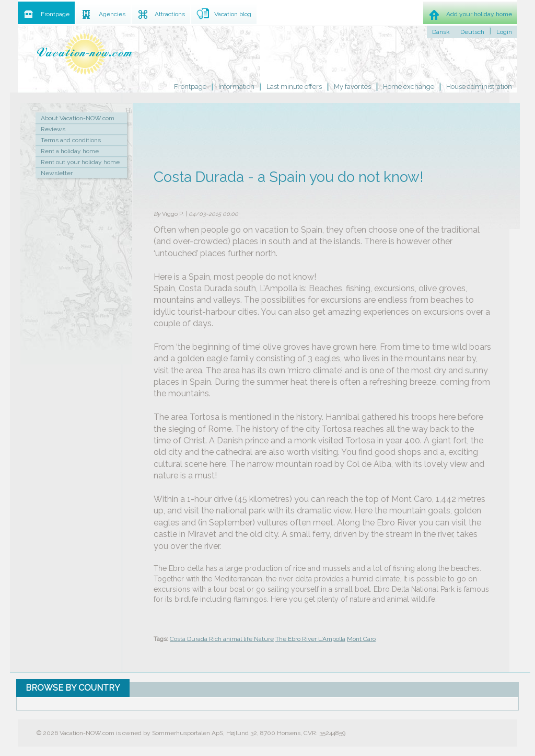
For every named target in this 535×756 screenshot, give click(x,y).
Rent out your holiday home (80, 162)
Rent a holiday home (70, 151)
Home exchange (409, 87)
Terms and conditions (71, 140)
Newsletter (57, 173)
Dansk (441, 32)
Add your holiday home (479, 14)
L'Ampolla (332, 639)
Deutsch (472, 32)
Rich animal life (231, 639)
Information (236, 87)
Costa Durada (189, 639)
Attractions (170, 14)
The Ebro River (297, 639)
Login (504, 32)
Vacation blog (233, 14)
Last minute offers (294, 87)
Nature (264, 639)
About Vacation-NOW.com (78, 118)
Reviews (53, 129)
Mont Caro (361, 639)
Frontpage (190, 87)
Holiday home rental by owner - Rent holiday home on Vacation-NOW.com (85, 54)
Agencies (112, 14)
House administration (479, 87)
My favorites (352, 87)
